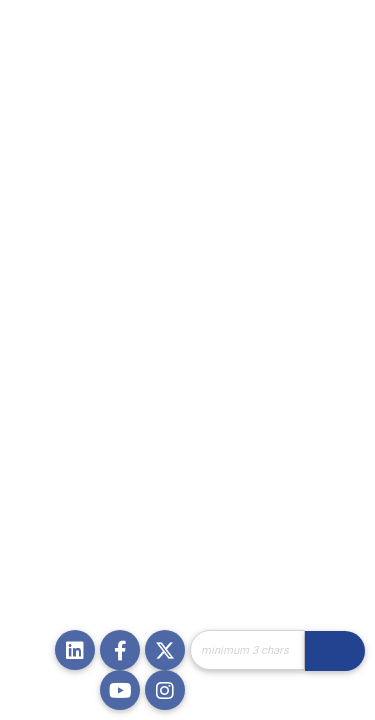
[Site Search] (247, 650)
